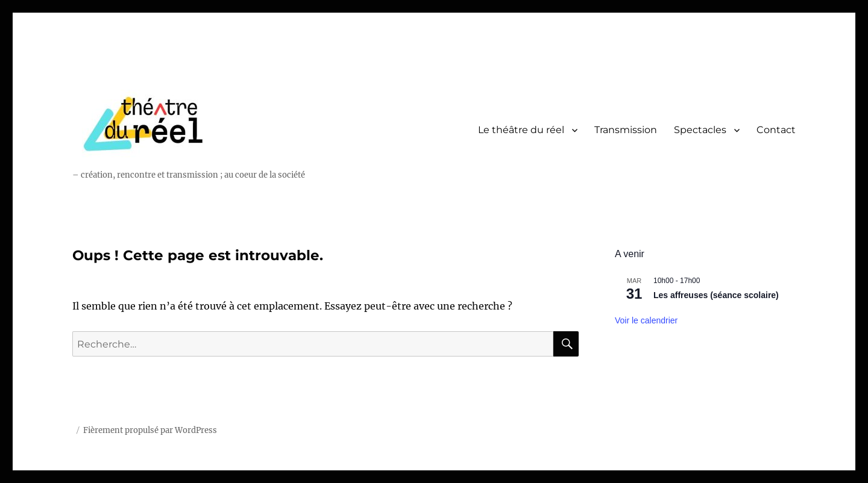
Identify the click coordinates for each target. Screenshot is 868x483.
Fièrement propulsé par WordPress (150, 430)
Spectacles (700, 130)
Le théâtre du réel (521, 130)
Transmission (626, 130)
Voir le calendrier (646, 320)
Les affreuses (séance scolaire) (716, 295)
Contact (776, 130)
